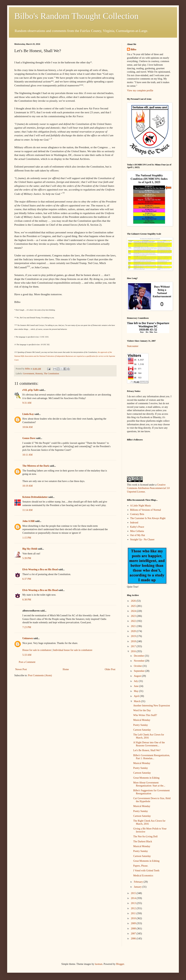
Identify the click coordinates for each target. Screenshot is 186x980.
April (137, 696)
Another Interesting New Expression (152, 706)
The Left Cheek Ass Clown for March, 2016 (149, 736)
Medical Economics (143, 876)
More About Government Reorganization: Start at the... (149, 784)
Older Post (110, 669)
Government (29, 374)
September (139, 671)
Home (66, 669)
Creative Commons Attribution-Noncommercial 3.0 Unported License (148, 488)
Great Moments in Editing (146, 778)
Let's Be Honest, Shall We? (147, 750)
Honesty (39, 374)
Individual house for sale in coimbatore (73, 650)
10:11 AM (27, 455)
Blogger (120, 964)
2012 (134, 908)
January (138, 887)
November (139, 661)
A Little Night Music (141, 506)
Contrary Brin (137, 514)
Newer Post (21, 669)
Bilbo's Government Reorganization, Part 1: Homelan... (152, 757)
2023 (134, 616)
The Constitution (51, 374)
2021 (134, 626)
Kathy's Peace (137, 527)
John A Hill (28, 521)
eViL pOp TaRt (30, 390)
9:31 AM (27, 403)
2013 (134, 903)
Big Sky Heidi (30, 549)
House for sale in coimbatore (37, 650)
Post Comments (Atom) (40, 675)
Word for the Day (142, 710)
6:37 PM (27, 579)
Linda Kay (28, 414)
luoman (99, 964)
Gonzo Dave (29, 438)
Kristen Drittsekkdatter (35, 497)
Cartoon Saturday (142, 730)
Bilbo (133, 49)
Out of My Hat (138, 535)
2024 (134, 611)
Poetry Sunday (141, 725)
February (139, 882)
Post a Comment (27, 662)
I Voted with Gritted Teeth (146, 871)
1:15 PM (27, 538)
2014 (134, 898)
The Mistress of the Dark (36, 466)
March (137, 701)
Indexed (134, 523)
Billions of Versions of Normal (146, 510)
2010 (134, 918)
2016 (134, 651)
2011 (134, 913)
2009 (134, 923)
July (136, 681)
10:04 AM (27, 427)
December (139, 656)
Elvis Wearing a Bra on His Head (40, 569)
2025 (134, 606)
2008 (134, 929)
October (138, 666)
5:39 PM (27, 558)
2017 (134, 646)
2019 (134, 636)
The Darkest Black (143, 841)
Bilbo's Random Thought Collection (76, 16)
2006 (134, 939)
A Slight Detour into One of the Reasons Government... (149, 744)
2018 (134, 641)
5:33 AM (27, 655)
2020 (134, 631)
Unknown (28, 638)
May (136, 691)
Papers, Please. (141, 866)
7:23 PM (27, 627)
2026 (134, 601)
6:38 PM (27, 600)
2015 (134, 893)
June (136, 686)
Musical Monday (142, 720)
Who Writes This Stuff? (145, 715)
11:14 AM (27, 510)
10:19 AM (27, 486)
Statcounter (133, 346)
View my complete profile (140, 91)
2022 (134, 621)
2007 (134, 934)
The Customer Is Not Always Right (148, 518)
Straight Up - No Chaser (142, 539)
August (138, 676)
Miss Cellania (137, 531)
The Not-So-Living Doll (145, 836)
